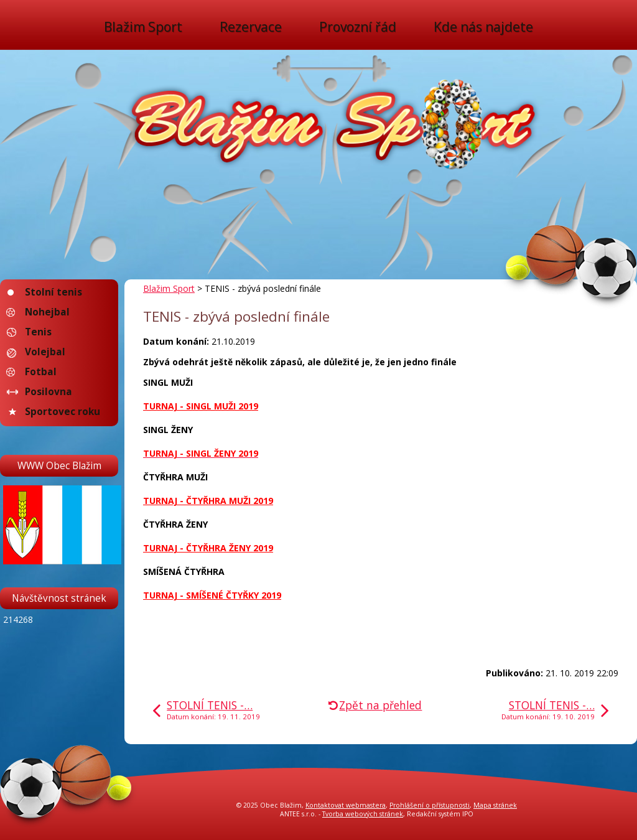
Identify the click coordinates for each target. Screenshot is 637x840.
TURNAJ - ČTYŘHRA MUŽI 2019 (208, 501)
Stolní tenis (53, 292)
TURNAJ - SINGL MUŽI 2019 (201, 406)
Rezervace (251, 27)
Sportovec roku (63, 412)
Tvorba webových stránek (363, 814)
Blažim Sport (143, 27)
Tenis (38, 332)
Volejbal (45, 352)
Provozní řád (358, 27)
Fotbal (41, 372)
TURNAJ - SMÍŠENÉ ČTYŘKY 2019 (212, 595)
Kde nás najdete (483, 27)
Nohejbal (47, 312)
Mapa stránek (495, 805)
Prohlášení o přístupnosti (430, 805)
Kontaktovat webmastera (346, 805)
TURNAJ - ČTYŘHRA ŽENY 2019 (208, 548)
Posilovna (49, 392)
